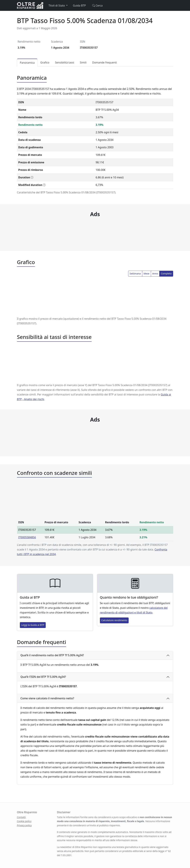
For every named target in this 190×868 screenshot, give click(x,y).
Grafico (45, 62)
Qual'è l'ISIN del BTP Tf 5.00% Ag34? (43, 677)
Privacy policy (24, 825)
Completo (166, 273)
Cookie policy (24, 821)
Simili (83, 62)
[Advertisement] (95, 227)
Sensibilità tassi (65, 62)
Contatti (21, 817)
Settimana (135, 273)
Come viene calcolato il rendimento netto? (47, 698)
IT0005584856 (27, 537)
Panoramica (27, 63)
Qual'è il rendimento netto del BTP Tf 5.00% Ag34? (52, 655)
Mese (147, 273)
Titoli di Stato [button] (57, 6)
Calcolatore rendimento (114, 620)
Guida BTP (79, 6)
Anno (155, 273)
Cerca (97, 6)
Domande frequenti (105, 62)
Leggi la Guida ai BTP (33, 625)
